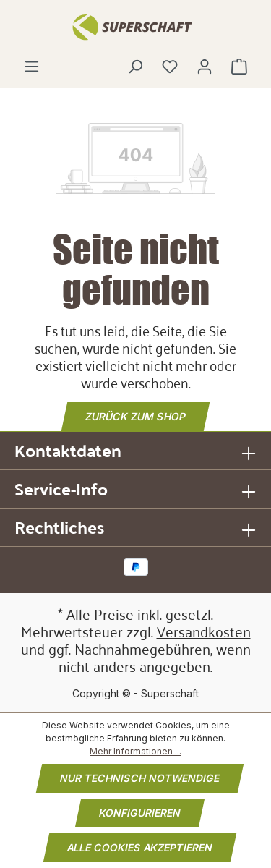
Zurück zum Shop (135, 416)
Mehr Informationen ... (135, 751)
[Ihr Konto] (205, 67)
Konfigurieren (140, 813)
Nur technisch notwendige (140, 778)
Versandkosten (204, 631)
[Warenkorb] (239, 67)
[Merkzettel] (170, 67)
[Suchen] (135, 67)
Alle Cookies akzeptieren (140, 847)
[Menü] (32, 67)
